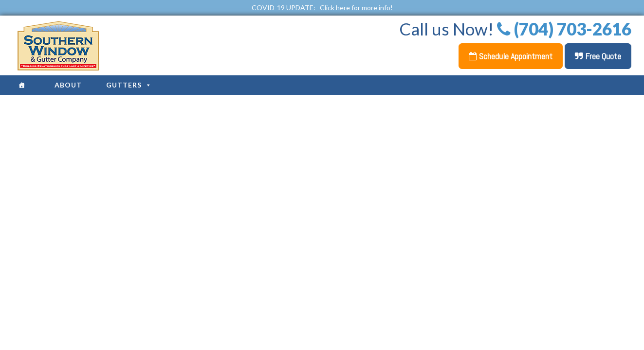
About (68, 85)
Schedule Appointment (511, 56)
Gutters (129, 85)
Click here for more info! (356, 8)
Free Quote (598, 56)
